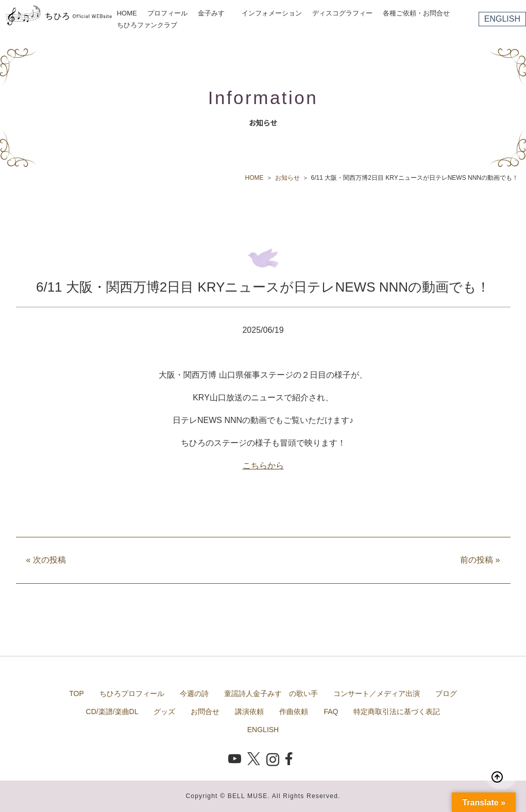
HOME (127, 13)
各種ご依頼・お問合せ (416, 13)
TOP (77, 693)
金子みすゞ (215, 13)
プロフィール (167, 13)
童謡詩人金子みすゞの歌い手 (271, 693)
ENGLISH (502, 19)
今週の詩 (194, 693)
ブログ (446, 693)
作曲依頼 (294, 712)
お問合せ (205, 712)
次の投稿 (46, 560)
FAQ (331, 712)
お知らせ (287, 178)
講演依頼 (249, 712)
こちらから (263, 466)
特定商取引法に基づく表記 (397, 712)
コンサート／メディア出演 (377, 693)
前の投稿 (480, 560)
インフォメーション (272, 13)
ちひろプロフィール (132, 693)
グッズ (164, 712)
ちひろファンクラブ (147, 25)
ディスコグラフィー (342, 13)
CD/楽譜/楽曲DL (112, 712)
